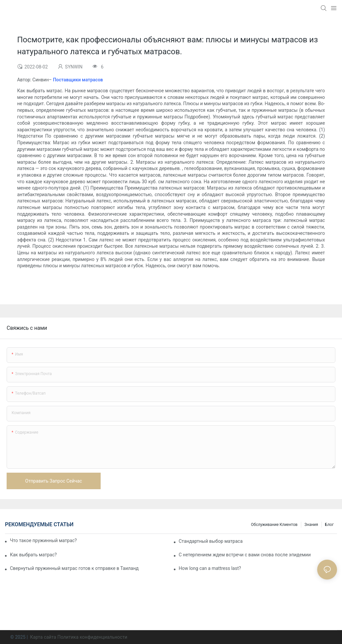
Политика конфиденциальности (92, 637)
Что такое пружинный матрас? (43, 540)
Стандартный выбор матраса (211, 541)
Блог (329, 525)
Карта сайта (43, 637)
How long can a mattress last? (210, 568)
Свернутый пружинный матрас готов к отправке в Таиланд (74, 568)
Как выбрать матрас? (33, 555)
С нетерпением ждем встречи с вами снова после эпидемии (245, 555)
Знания (311, 525)
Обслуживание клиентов (274, 525)
